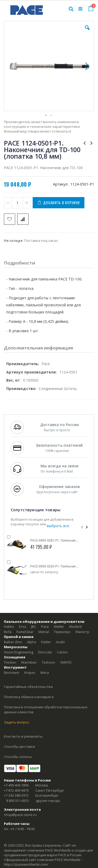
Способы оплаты (18, 757)
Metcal (44, 632)
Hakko (9, 626)
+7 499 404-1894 (16, 785)
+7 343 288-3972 (16, 795)
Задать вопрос (16, 722)
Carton (62, 652)
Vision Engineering (19, 652)
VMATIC (66, 662)
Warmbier (29, 662)
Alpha (31, 642)
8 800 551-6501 (18, 801)
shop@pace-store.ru (20, 815)
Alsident (75, 626)
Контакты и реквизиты (23, 736)
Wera (45, 672)
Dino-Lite (45, 652)
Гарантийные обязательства (28, 687)
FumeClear (25, 632)
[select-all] (58, 526)
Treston (10, 662)
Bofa (8, 632)
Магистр (82, 632)
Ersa (23, 626)
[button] (87, 32)
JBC (34, 626)
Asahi (60, 642)
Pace (45, 626)
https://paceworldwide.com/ (26, 864)
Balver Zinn (13, 642)
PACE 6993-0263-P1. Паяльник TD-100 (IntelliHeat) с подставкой (55, 566)
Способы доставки (19, 746)
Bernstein (12, 672)
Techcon (48, 662)
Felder (46, 642)
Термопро (62, 632)
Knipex (30, 672)
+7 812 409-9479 (16, 790)
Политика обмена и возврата (29, 697)
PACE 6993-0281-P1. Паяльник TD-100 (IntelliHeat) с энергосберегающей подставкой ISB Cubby (55, 541)
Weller (59, 626)
